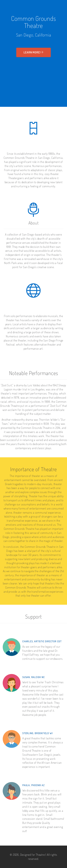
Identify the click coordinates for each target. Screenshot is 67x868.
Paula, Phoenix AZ (33, 785)
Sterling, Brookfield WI (37, 733)
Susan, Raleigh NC (34, 677)
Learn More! (34, 52)
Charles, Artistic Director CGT (42, 641)
